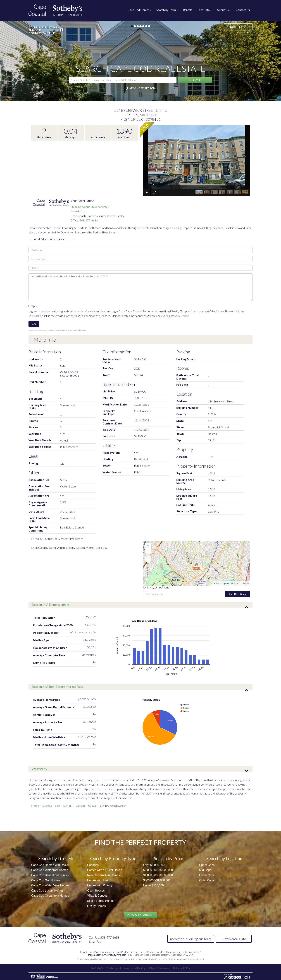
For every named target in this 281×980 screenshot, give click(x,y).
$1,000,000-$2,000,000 (158, 875)
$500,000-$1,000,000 (157, 880)
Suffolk (68, 806)
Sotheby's (96, 968)
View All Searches (141, 915)
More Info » (78, 211)
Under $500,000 (153, 885)
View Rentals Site (234, 939)
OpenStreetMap (230, 583)
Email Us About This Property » (90, 207)
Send (34, 324)
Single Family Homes (101, 901)
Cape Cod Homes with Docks (50, 865)
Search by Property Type (113, 858)
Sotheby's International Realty (126, 968)
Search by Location (224, 858)
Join (233, 27)
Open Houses (96, 891)
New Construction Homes (103, 875)
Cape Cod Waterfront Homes (50, 870)
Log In (242, 27)
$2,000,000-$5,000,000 (158, 870)
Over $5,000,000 (154, 865)
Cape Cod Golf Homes (46, 880)
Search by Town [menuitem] (167, 10)
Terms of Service (78, 330)
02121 (92, 806)
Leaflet (216, 583)
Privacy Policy (180, 316)
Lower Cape (207, 875)
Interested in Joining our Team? (191, 939)
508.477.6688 (50, 27)
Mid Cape (205, 870)
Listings (47, 806)
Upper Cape (207, 865)
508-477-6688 (89, 220)
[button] (195, 80)
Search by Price (169, 858)
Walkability (39, 769)
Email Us (35, 30)
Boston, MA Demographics (51, 605)
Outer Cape (207, 880)
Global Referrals (159, 968)
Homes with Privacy (100, 885)
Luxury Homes (97, 906)
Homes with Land (98, 880)
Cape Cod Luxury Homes (47, 891)
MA (58, 806)
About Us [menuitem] (224, 10)
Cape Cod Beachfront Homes (50, 875)
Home (35, 806)
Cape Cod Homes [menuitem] (139, 10)
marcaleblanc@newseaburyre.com (107, 955)
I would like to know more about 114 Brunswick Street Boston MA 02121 (140, 287)
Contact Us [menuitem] (243, 10)
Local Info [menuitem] (204, 10)
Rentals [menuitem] (188, 10)
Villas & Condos (97, 896)
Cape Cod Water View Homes (50, 885)
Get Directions (238, 594)
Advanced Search (142, 88)
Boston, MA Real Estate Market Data (58, 687)
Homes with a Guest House (105, 870)
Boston (80, 806)
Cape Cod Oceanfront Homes (50, 896)
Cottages (93, 865)
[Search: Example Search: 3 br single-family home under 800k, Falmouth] (123, 80)
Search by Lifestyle (56, 858)
